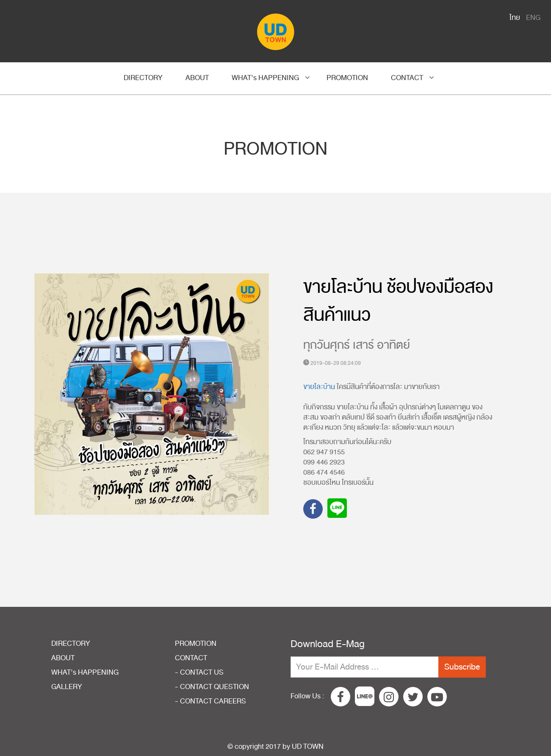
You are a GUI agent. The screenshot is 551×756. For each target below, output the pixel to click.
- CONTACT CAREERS (210, 701)
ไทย (515, 18)
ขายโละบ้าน (319, 387)
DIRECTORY (143, 78)
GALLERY (67, 687)
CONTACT (407, 78)
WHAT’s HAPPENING (265, 78)
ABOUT (197, 78)
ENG (533, 18)
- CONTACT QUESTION (212, 687)
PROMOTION (347, 78)
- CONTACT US (199, 672)
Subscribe (462, 667)
